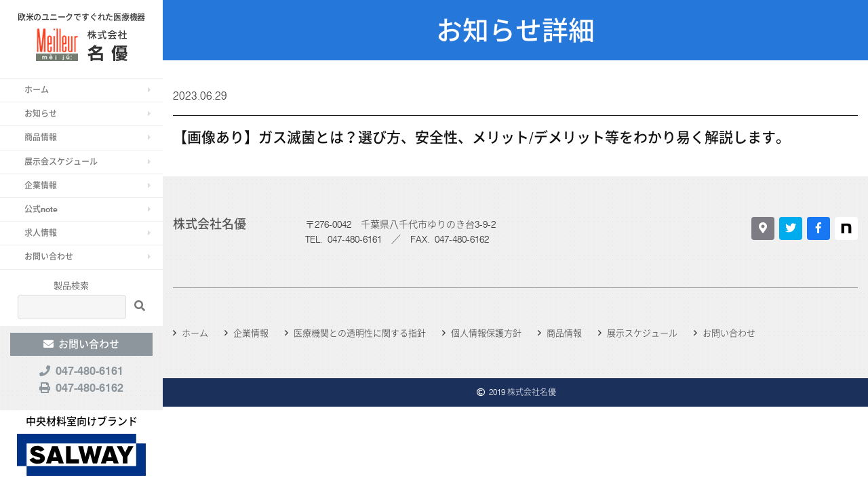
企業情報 (41, 185)
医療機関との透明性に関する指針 (360, 333)
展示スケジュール (642, 333)
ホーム (37, 90)
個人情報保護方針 (486, 333)
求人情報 (41, 233)
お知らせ (41, 114)
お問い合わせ (49, 257)
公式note (41, 209)
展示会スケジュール (61, 162)
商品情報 (41, 137)
